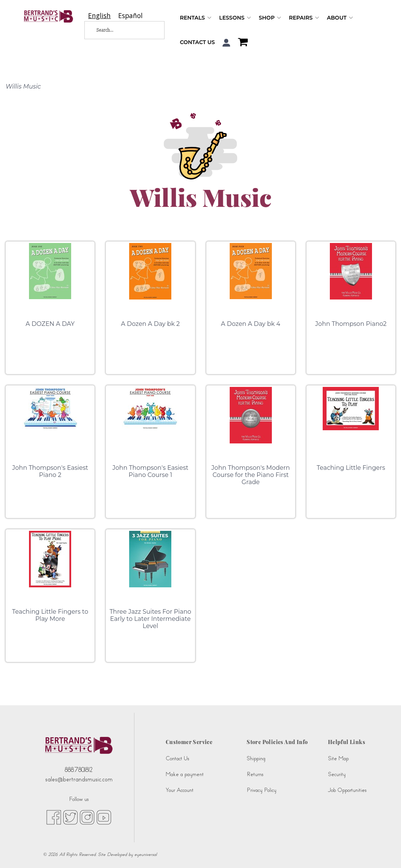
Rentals (196, 18)
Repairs (304, 18)
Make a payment (185, 774)
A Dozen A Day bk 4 (251, 324)
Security (337, 774)
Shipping (256, 759)
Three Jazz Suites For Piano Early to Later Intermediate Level (150, 619)
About (340, 18)
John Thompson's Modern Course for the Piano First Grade (251, 475)
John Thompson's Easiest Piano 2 (50, 471)
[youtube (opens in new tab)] (104, 817)
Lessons (235, 18)
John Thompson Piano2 (351, 324)
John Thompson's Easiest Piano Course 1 (151, 471)
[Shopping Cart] (241, 43)
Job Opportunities (347, 790)
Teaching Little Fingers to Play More (50, 615)
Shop (270, 18)
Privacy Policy (261, 790)
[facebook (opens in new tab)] (54, 817)
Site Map (338, 759)
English (99, 16)
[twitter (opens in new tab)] (70, 817)
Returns (255, 774)
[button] (226, 43)
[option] (130, 16)
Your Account (180, 790)
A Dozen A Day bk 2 (150, 324)
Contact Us (197, 42)
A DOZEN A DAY (50, 324)
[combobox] (99, 16)
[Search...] (119, 30)
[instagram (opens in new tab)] (87, 817)
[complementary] (384, 851)
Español (130, 16)
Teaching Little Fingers (351, 468)
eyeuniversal (146, 854)
